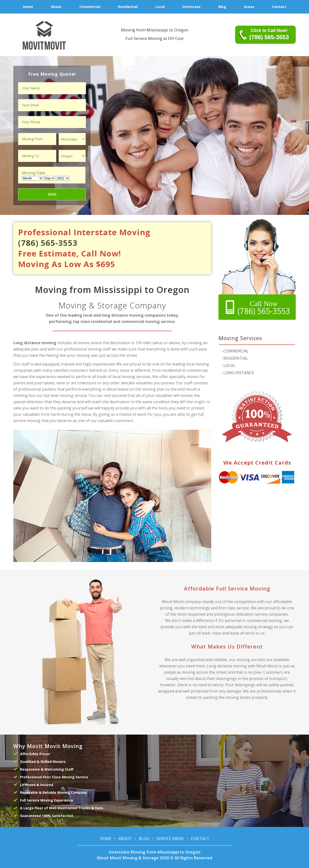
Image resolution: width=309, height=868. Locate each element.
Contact (200, 839)
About (125, 839)
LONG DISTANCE (238, 373)
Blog (144, 839)
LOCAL (228, 365)
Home (105, 839)
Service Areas (170, 839)
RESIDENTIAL (234, 358)
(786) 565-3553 (48, 243)
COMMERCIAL (235, 351)
